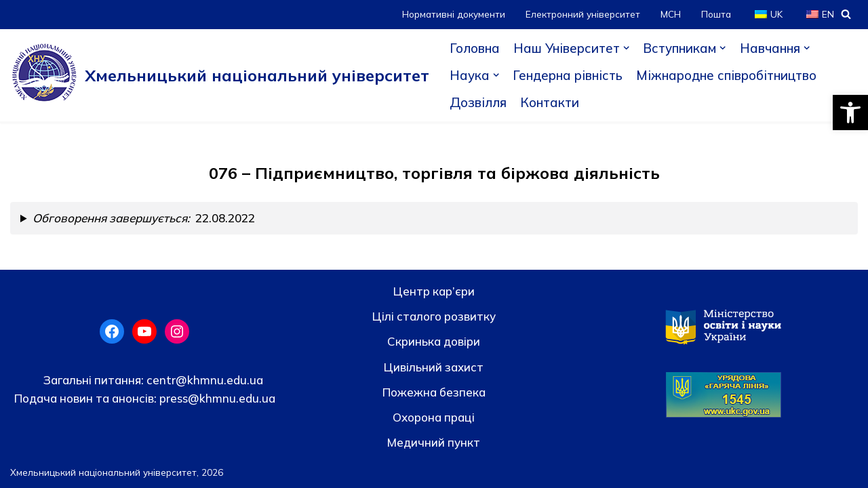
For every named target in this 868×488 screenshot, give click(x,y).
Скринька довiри (434, 341)
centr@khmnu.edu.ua (203, 380)
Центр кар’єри (434, 291)
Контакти (550, 102)
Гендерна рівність (568, 75)
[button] (850, 113)
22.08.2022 (144, 218)
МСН (671, 14)
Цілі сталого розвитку (434, 316)
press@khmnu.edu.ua (216, 398)
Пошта (716, 14)
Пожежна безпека (434, 392)
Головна (475, 48)
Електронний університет (583, 14)
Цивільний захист (434, 367)
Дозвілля (478, 102)
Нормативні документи (454, 14)
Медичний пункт (434, 442)
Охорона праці (434, 417)
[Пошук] (846, 14)
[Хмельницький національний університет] (220, 75)
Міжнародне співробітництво (726, 75)
